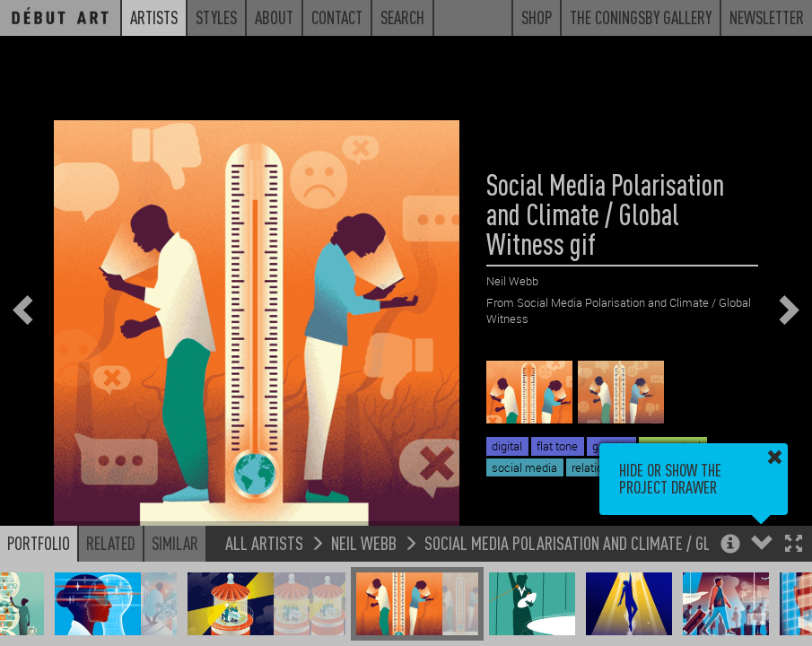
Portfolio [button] (39, 543)
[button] (794, 545)
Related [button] (111, 543)
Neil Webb (364, 542)
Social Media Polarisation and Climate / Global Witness (613, 542)
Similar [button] (175, 543)
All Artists (264, 542)
